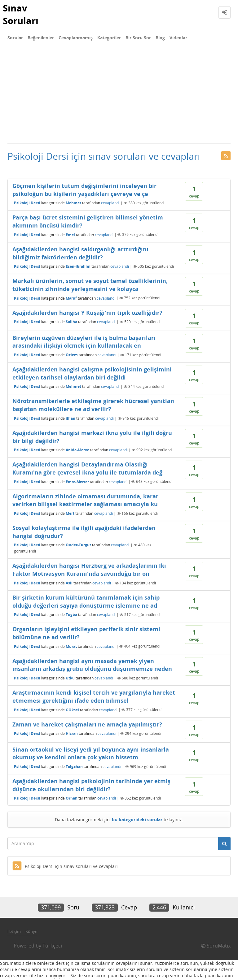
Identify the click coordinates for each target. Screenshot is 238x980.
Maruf (71, 299)
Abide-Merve (77, 451)
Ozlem (72, 356)
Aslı (69, 584)
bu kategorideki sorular (137, 821)
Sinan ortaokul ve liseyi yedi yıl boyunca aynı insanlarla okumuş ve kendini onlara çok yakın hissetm (91, 754)
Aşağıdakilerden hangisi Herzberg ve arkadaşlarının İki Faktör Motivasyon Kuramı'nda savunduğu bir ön (89, 571)
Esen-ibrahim (78, 268)
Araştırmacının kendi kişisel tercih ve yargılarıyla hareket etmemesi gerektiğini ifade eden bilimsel (94, 698)
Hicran (72, 735)
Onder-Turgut (78, 546)
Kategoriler (109, 39)
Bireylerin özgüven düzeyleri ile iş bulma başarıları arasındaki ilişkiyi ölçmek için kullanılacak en (84, 343)
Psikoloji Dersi (27, 204)
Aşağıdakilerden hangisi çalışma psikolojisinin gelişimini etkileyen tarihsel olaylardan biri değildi (92, 375)
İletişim (14, 933)
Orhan (72, 799)
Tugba (71, 616)
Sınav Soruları (21, 15)
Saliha (71, 323)
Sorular (15, 39)
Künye (31, 933)
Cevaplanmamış (76, 39)
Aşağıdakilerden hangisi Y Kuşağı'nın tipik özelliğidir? (87, 314)
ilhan (71, 419)
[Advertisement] (119, 98)
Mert (70, 514)
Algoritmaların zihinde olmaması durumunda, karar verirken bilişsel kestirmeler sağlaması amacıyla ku (85, 501)
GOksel (72, 711)
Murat (71, 647)
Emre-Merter (77, 483)
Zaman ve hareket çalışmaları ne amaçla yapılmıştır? (87, 725)
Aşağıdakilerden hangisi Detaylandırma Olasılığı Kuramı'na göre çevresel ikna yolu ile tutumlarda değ (87, 470)
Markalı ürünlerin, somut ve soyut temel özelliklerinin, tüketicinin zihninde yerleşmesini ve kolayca (90, 286)
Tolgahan (74, 768)
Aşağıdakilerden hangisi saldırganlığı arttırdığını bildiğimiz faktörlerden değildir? (80, 254)
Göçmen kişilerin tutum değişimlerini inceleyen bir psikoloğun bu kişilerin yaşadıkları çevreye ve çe (84, 191)
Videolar (178, 39)
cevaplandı (110, 204)
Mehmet (73, 204)
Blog (160, 39)
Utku (70, 679)
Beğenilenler (41, 39)
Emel (70, 236)
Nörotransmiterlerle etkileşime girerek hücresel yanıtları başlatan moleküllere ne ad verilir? (94, 406)
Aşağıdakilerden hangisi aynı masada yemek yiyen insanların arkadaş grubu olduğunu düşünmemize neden (92, 666)
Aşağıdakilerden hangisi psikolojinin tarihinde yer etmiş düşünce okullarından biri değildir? (91, 786)
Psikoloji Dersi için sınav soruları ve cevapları (65, 867)
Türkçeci (52, 947)
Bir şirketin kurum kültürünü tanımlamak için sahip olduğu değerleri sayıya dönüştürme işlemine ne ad (86, 603)
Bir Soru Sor (138, 39)
